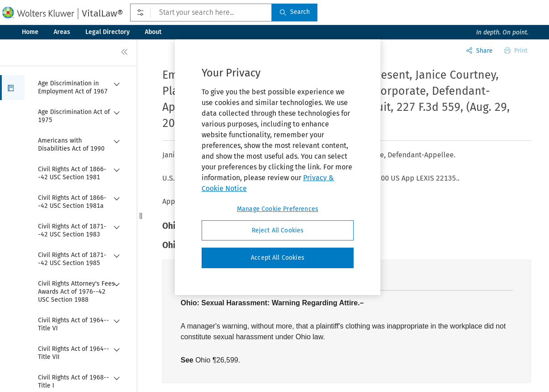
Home (30, 32)
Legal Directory (108, 32)
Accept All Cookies (278, 258)
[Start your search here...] (201, 13)
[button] (12, 88)
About (153, 32)
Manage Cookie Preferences (278, 209)
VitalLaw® (102, 13)
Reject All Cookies (278, 230)
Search (295, 12)
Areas (62, 32)
